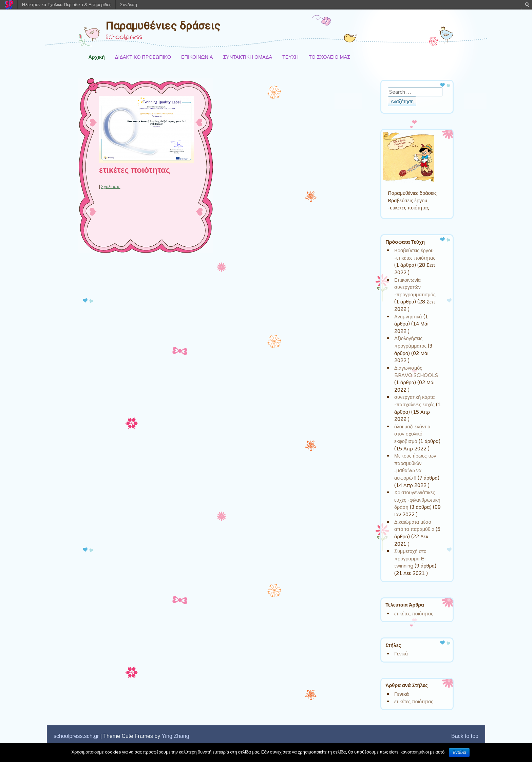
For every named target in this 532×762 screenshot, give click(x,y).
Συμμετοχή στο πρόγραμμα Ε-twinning (410, 558)
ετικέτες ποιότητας (135, 170)
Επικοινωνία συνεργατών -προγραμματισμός (415, 287)
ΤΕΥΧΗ (290, 57)
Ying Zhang (175, 736)
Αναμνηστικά (408, 317)
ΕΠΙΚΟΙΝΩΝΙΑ (197, 57)
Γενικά (401, 654)
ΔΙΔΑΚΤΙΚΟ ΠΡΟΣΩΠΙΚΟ (143, 57)
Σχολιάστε (111, 187)
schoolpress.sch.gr (76, 736)
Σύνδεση (129, 5)
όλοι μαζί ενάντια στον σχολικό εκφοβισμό (412, 434)
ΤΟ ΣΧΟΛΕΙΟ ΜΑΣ (329, 57)
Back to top (465, 736)
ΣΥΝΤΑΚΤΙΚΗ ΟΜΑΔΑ (248, 57)
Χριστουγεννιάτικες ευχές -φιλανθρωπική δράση (417, 500)
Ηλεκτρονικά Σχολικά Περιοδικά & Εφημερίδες (67, 5)
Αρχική (96, 57)
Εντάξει (459, 752)
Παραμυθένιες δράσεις (163, 26)
